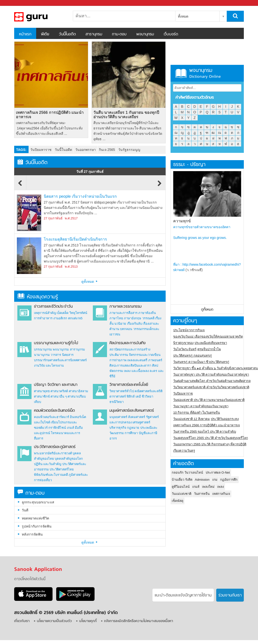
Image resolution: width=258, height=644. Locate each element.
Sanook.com (15, 3)
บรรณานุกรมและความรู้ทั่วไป (56, 343)
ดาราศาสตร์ (118, 396)
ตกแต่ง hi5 (75, 318)
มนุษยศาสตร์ (118, 417)
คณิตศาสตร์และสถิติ (149, 391)
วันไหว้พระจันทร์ (185, 349)
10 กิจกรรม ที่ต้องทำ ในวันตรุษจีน (197, 413)
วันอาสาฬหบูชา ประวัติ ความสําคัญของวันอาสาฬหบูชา (211, 375)
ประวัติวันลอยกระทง (225, 419)
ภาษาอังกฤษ (133, 318)
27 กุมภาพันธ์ (53, 218)
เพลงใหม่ (208, 487)
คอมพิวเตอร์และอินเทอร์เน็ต (54, 411)
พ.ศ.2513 (71, 267)
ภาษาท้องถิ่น (147, 313)
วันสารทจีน (202, 494)
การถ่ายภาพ (118, 360)
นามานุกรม (42, 355)
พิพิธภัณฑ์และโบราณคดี (51, 475)
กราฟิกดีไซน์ (57, 428)
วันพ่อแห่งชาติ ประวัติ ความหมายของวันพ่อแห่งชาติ (209, 400)
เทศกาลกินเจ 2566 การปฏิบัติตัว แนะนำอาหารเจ (50, 115)
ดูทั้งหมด (90, 282)
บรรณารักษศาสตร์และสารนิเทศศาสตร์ (60, 360)
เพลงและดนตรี (137, 360)
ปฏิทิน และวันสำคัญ (48, 464)
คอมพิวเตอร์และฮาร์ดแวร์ (52, 417)
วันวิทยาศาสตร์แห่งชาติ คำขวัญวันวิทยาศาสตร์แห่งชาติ (211, 387)
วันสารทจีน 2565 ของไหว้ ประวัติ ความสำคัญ (205, 432)
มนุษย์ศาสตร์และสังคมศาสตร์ (132, 411)
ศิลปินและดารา (141, 366)
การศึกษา (131, 433)
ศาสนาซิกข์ (42, 396)
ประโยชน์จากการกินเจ (189, 330)
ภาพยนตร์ (155, 360)
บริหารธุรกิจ (118, 428)
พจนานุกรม (145, 34)
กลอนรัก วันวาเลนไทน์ (187, 473)
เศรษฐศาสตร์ (141, 422)
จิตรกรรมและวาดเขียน (145, 355)
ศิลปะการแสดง (120, 366)
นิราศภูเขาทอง (183, 343)
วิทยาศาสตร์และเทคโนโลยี (129, 385)
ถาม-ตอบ (119, 34)
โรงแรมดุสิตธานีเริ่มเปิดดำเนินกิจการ (75, 239)
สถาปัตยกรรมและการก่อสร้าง (130, 349)
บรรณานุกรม (43, 349)
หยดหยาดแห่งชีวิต (35, 518)
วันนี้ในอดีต (67, 34)
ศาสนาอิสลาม (79, 391)
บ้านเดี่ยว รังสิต (182, 480)
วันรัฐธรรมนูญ (129, 150)
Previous (20, 185)
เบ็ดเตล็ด (63, 313)
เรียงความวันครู (184, 451)
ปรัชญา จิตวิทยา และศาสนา (56, 385)
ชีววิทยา (147, 396)
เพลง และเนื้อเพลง (136, 371)
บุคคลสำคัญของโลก (69, 459)
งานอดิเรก (60, 318)
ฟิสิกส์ (131, 396)
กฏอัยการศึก (229, 480)
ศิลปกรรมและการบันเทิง (128, 343)
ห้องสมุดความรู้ (38, 297)
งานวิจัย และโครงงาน (49, 366)
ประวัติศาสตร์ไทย (62, 469)
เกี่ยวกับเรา (22, 621)
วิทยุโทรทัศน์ (78, 313)
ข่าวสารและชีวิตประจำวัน (53, 307)
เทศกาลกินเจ (221, 494)
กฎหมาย (133, 428)
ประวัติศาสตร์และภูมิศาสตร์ (55, 447)
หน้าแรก (25, 34)
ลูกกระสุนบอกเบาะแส (38, 502)
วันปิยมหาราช (41, 150)
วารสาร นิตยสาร (62, 355)
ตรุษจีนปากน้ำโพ (209, 349)
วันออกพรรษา (86, 150)
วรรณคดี (148, 318)
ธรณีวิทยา (117, 402)
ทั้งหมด (183, 16)
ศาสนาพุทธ (42, 391)
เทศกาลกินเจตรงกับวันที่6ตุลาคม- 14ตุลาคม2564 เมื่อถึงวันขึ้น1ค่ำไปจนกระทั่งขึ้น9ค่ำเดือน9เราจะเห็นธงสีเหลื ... (49, 128)
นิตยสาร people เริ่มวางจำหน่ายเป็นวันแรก (80, 196)
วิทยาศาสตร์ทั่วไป (122, 391)
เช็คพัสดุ (177, 501)
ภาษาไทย (116, 318)
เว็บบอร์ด (171, 34)
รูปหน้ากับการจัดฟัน (37, 526)
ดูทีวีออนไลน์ (181, 487)
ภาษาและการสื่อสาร (124, 313)
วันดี (25, 510)
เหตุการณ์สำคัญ (45, 313)
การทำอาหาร (43, 318)
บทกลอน (126, 329)
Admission (202, 480)
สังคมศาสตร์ (137, 417)
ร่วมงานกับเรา (230, 595)
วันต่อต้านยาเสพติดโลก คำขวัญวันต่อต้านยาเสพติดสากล (212, 381)
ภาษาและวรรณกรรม (125, 307)
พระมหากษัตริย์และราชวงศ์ (53, 453)
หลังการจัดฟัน (32, 534)
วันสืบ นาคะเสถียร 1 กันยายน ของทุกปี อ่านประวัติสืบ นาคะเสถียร (126, 115)
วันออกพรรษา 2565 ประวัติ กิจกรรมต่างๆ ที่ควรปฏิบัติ (210, 444)
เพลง (220, 487)
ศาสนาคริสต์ (59, 391)
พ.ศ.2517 (71, 218)
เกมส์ (70, 428)
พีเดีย (45, 34)
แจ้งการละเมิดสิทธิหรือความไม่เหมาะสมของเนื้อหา (139, 621)
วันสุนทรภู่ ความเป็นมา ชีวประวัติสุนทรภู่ (201, 362)
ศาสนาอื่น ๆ (59, 396)
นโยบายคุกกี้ (88, 621)
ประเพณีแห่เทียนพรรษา (211, 343)
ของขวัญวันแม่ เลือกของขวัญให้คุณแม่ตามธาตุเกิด (208, 337)
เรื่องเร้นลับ (134, 324)
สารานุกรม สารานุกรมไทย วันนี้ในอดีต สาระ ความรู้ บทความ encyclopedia (40, 17)
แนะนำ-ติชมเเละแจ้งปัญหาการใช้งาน (183, 595)
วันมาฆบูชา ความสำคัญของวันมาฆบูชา (201, 406)
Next (160, 185)
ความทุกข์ (182, 221)
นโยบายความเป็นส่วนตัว (54, 621)
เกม (215, 480)
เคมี (138, 396)
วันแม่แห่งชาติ (182, 494)
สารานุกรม (94, 34)
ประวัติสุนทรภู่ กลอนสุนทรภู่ (193, 356)
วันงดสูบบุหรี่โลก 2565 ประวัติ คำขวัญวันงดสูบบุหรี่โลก (211, 438)
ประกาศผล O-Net (218, 473)
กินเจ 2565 (107, 150)
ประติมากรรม (119, 355)
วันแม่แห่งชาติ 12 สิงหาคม (192, 419)
